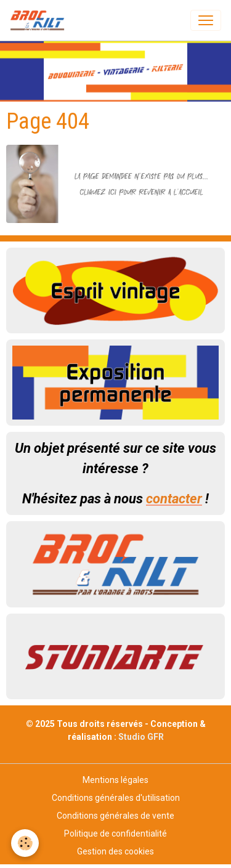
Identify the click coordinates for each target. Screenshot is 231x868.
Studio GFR (141, 737)
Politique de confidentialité (115, 834)
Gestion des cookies (115, 851)
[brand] (40, 20)
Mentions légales (115, 780)
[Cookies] (25, 843)
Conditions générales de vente (115, 816)
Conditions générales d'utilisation (116, 798)
